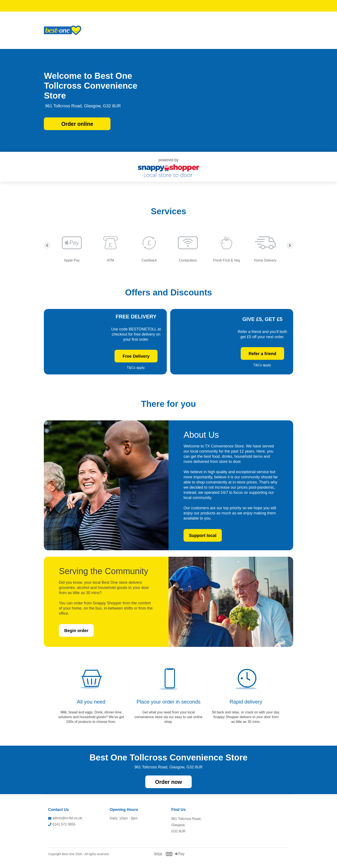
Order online (77, 124)
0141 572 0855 (62, 832)
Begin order (76, 638)
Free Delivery (136, 360)
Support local (203, 543)
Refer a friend (263, 357)
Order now (168, 790)
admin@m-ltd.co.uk (65, 826)
